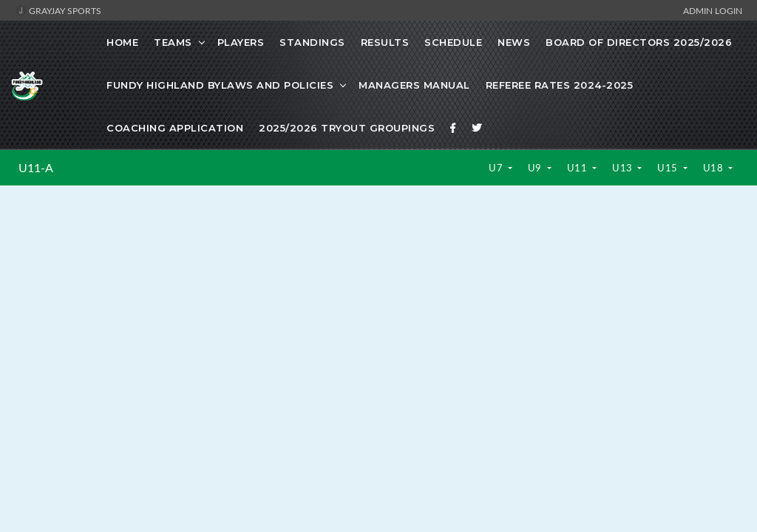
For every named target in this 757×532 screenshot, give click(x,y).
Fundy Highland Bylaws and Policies (220, 85)
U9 (536, 168)
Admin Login (713, 10)
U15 (669, 168)
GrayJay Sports (58, 10)
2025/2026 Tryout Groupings (347, 128)
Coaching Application (175, 128)
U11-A (36, 168)
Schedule (453, 42)
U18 (714, 168)
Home (122, 42)
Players (241, 42)
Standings (312, 42)
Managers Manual (414, 85)
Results (385, 42)
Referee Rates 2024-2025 (560, 85)
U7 (497, 168)
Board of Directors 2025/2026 (639, 42)
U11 (578, 168)
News (514, 42)
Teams (173, 42)
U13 (624, 168)
